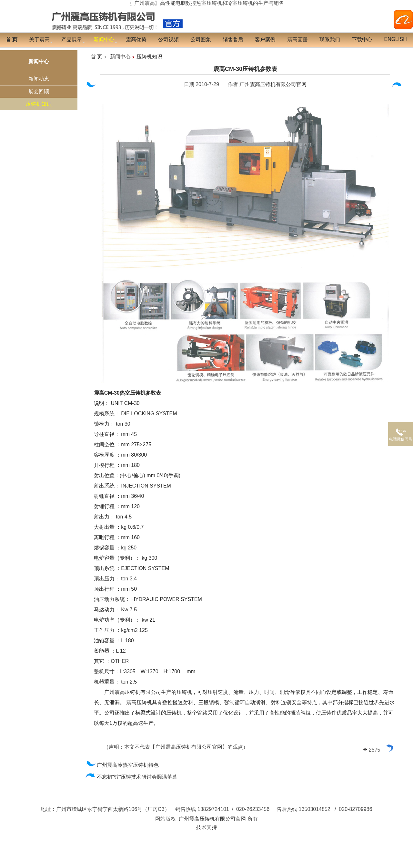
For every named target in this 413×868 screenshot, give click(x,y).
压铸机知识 (39, 104)
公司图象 (201, 39)
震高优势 (136, 39)
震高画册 (297, 39)
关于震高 (39, 39)
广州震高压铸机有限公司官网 (273, 84)
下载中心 (362, 39)
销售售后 (233, 39)
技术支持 (206, 827)
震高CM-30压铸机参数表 (245, 69)
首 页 (96, 57)
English (395, 39)
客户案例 (265, 39)
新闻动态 (39, 79)
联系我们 (330, 39)
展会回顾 (39, 91)
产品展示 (72, 39)
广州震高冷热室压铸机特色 (122, 765)
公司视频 (168, 39)
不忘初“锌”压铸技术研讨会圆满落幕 (132, 777)
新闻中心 (120, 57)
